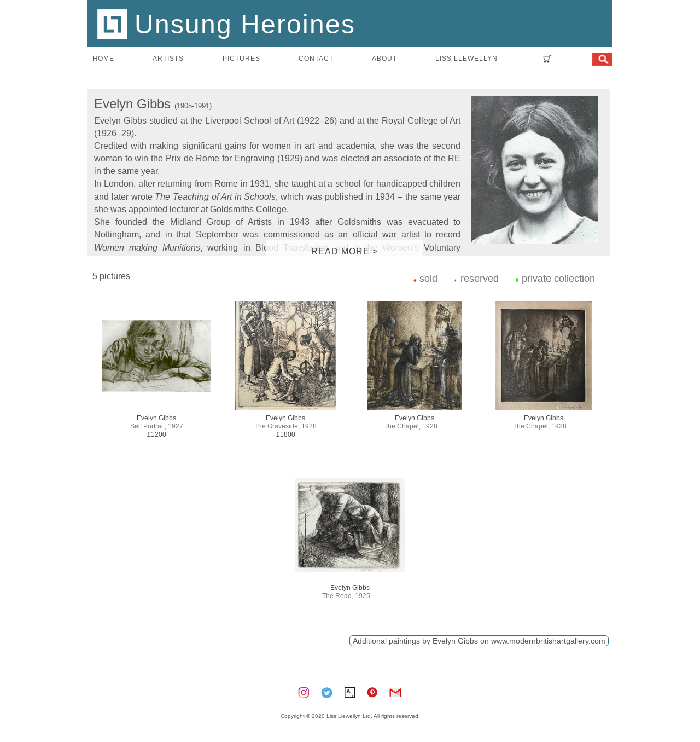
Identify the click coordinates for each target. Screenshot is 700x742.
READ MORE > (345, 251)
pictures (241, 58)
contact (316, 58)
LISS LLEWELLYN (466, 58)
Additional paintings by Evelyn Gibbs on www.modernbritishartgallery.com (479, 641)
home (103, 58)
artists (168, 58)
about (384, 58)
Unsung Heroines (226, 24)
